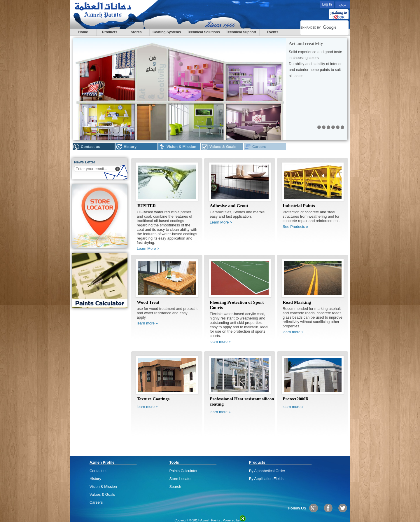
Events (273, 32)
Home (83, 32)
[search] (318, 28)
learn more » (147, 323)
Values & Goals (223, 147)
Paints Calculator (183, 471)
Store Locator (180, 479)
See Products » (295, 227)
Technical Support (241, 32)
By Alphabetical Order (267, 471)
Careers (259, 147)
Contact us (90, 147)
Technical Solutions (203, 32)
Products (110, 32)
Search (175, 487)
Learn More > (148, 248)
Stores (136, 32)
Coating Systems (167, 32)
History (130, 147)
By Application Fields (266, 479)
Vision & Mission (181, 147)
